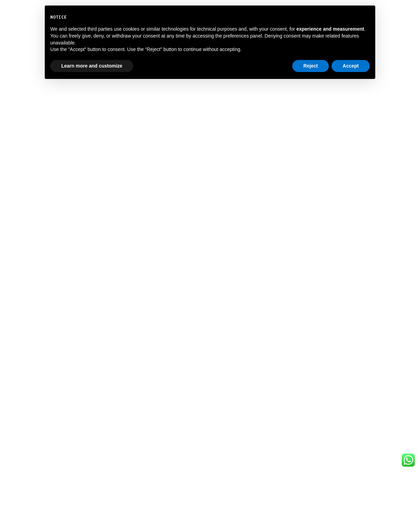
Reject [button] (311, 66)
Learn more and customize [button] (92, 66)
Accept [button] (351, 66)
